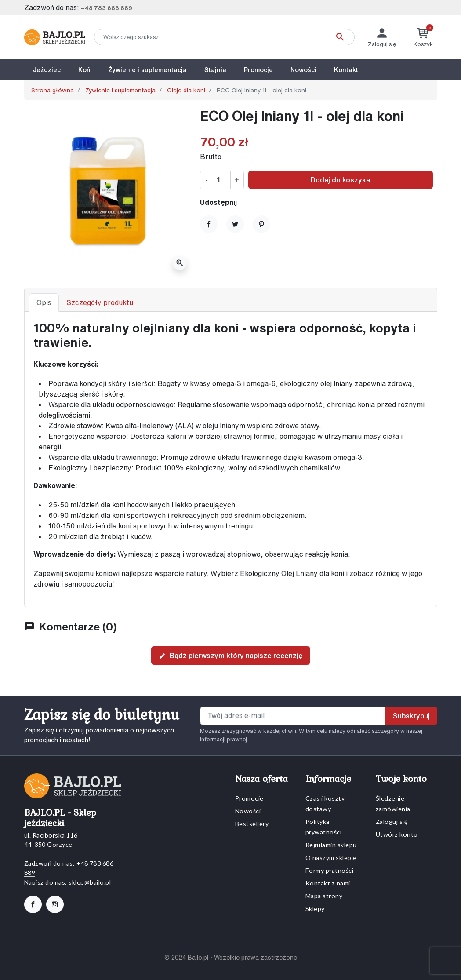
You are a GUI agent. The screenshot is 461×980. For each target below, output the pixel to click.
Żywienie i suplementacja (120, 90)
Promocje (249, 798)
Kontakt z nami (328, 883)
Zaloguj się (392, 822)
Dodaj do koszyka (340, 180)
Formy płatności (330, 870)
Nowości (248, 811)
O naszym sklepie (331, 858)
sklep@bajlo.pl (90, 882)
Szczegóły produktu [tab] (100, 302)
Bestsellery (252, 824)
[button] (423, 37)
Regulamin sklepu (331, 845)
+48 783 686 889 (107, 8)
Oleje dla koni (186, 90)
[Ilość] (221, 180)
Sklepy (315, 909)
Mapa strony (324, 896)
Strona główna (53, 90)
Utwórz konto (397, 834)
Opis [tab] (44, 302)
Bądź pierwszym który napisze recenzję (231, 656)
